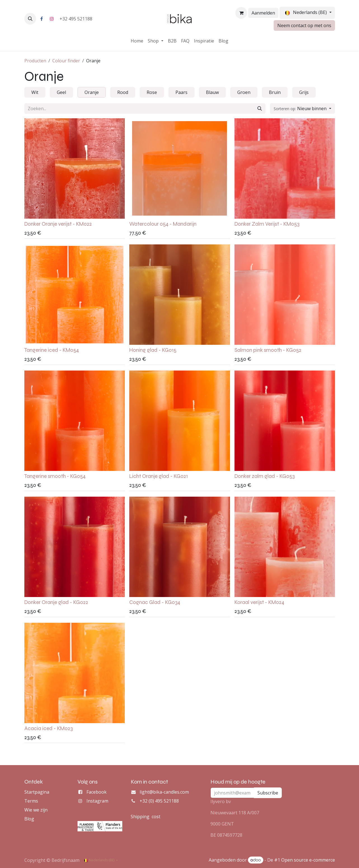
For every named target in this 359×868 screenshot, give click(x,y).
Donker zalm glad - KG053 (264, 476)
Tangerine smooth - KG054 (55, 476)
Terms (31, 801)
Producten (35, 61)
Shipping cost (146, 817)
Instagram (97, 801)
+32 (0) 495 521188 (159, 801)
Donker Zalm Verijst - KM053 (267, 224)
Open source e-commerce (308, 860)
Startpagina (37, 792)
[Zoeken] (260, 108)
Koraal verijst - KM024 (259, 602)
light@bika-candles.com (164, 792)
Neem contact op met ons (304, 25)
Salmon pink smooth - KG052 (268, 350)
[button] (30, 19)
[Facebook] (42, 19)
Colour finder (66, 61)
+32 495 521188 (77, 19)
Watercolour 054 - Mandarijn (163, 224)
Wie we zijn (36, 810)
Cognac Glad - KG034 (155, 602)
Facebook (97, 792)
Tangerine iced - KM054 (52, 350)
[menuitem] (137, 41)
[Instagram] (52, 19)
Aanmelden (263, 13)
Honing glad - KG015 (153, 350)
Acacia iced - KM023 (49, 728)
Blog (29, 819)
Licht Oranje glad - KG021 (159, 476)
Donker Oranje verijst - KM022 (58, 224)
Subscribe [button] (268, 793)
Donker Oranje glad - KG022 (56, 602)
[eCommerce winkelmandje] (241, 13)
